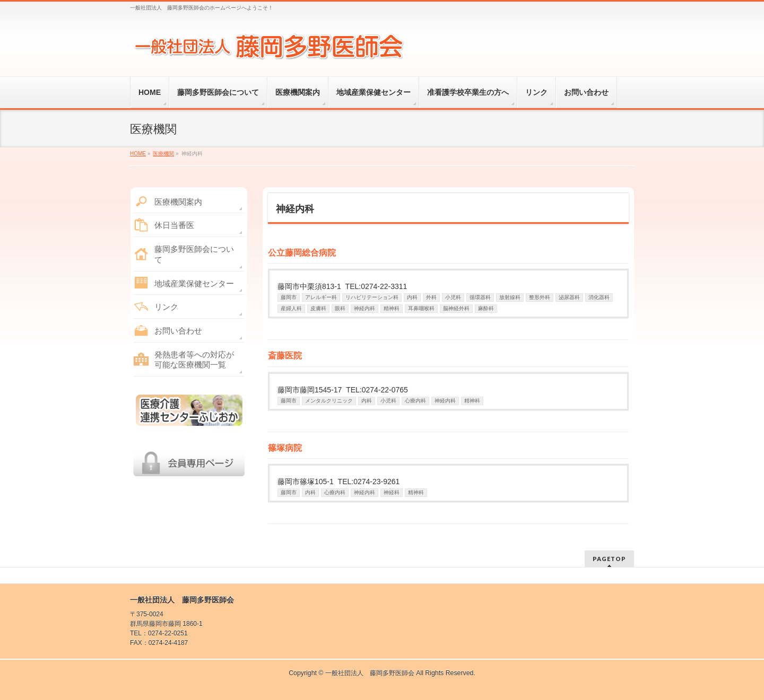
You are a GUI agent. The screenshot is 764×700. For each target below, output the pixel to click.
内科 (412, 297)
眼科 (340, 308)
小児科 (453, 297)
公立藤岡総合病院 (302, 253)
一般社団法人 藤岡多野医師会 (370, 673)
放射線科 (510, 297)
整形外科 (540, 297)
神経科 (392, 492)
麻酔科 (486, 308)
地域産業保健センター (194, 283)
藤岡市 (289, 297)
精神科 (392, 308)
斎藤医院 (285, 356)
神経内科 (364, 308)
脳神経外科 (456, 308)
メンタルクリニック (329, 401)
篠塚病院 (285, 448)
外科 (431, 297)
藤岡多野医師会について (194, 254)
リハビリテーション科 (372, 297)
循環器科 (480, 297)
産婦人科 (291, 308)
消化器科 (599, 297)
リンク (166, 307)
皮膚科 (318, 308)
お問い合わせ (178, 331)
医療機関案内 (178, 202)
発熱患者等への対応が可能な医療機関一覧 (194, 360)
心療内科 (415, 401)
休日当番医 (174, 225)
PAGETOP (609, 559)
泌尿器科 (569, 297)
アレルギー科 (321, 297)
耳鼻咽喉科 (421, 308)
